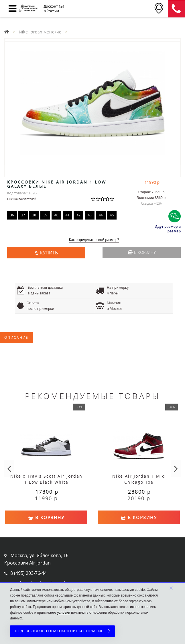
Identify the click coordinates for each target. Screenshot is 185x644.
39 (45, 215)
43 (90, 215)
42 (78, 215)
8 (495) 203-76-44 (28, 573)
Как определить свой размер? (94, 240)
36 (12, 215)
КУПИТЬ (49, 253)
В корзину (142, 252)
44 (101, 215)
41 (68, 215)
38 (34, 215)
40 (56, 215)
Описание (16, 337)
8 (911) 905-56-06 (176, 9)
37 (23, 215)
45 (112, 215)
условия (64, 613)
